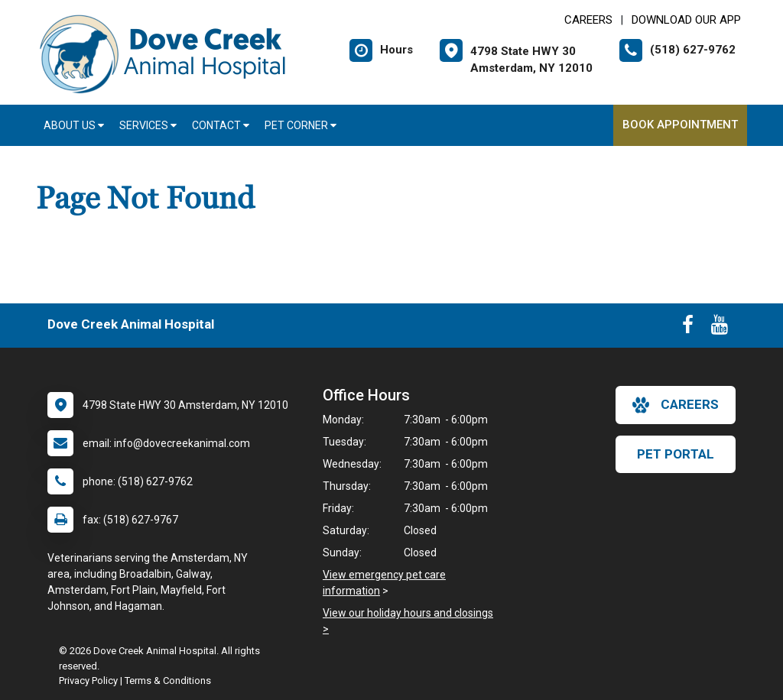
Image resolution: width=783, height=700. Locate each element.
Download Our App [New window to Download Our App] (686, 20)
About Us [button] (74, 125)
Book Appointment (680, 125)
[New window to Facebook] (688, 328)
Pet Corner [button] (301, 125)
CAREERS (588, 20)
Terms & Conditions (168, 681)
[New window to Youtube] (720, 328)
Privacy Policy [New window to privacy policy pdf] (88, 681)
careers (676, 405)
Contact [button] (221, 125)
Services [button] (148, 125)
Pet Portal (676, 454)
